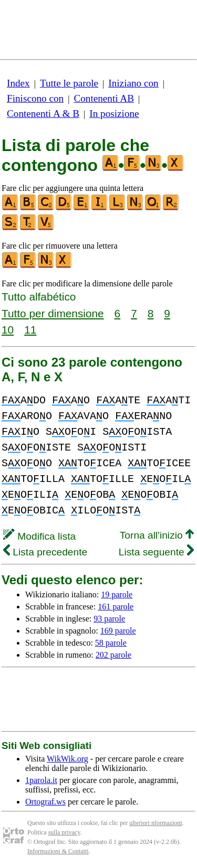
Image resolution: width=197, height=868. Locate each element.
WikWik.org (68, 759)
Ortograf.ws (45, 802)
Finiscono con (35, 98)
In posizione (114, 114)
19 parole (117, 594)
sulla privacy (64, 832)
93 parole (109, 619)
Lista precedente (45, 552)
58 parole (111, 643)
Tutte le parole (69, 83)
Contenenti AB (104, 98)
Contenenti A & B (43, 114)
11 (30, 330)
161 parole (116, 607)
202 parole (113, 655)
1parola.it (41, 780)
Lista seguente (156, 552)
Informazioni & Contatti (58, 851)
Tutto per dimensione (53, 313)
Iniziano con (133, 83)
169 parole (118, 631)
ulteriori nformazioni (155, 823)
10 (8, 330)
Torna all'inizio (157, 535)
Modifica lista (39, 536)
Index (18, 83)
